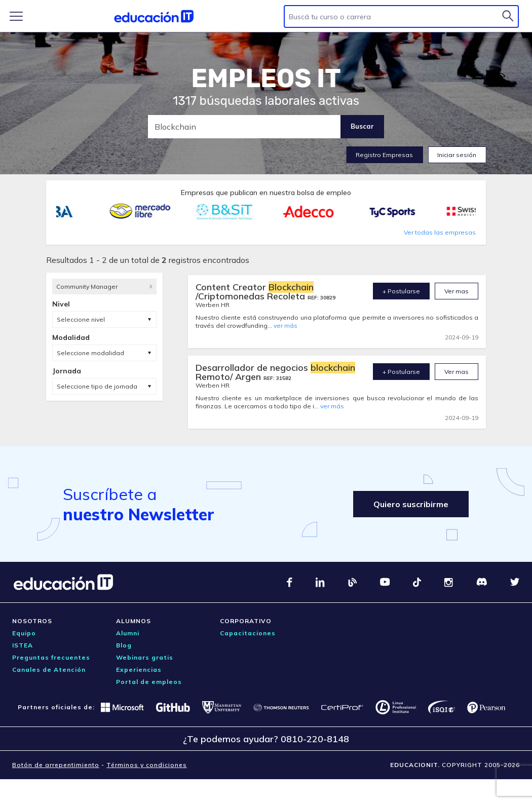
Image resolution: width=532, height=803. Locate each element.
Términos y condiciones (147, 765)
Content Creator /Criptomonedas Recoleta (255, 292)
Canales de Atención (49, 670)
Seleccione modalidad (90, 353)
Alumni (128, 633)
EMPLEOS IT (266, 79)
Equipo (24, 633)
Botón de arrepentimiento (56, 765)
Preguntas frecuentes (51, 657)
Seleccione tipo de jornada (97, 386)
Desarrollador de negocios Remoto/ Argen (275, 372)
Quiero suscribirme (411, 504)
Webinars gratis (145, 657)
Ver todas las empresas (440, 232)
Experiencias (139, 670)
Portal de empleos (149, 682)
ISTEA (23, 645)
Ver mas (457, 291)
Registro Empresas (384, 155)
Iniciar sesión (457, 155)
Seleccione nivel (81, 319)
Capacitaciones (248, 633)
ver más (286, 326)
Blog (124, 645)
